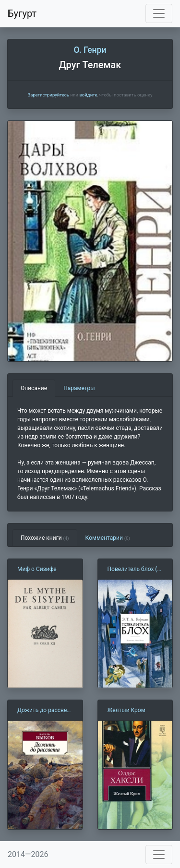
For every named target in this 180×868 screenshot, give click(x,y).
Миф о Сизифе (37, 569)
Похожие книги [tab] (45, 538)
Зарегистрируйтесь (48, 95)
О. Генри (90, 50)
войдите (88, 95)
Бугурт (22, 13)
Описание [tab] (34, 388)
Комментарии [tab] (108, 538)
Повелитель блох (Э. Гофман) (135, 570)
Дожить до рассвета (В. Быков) (45, 711)
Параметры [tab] (79, 388)
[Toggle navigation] (159, 13)
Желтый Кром (126, 710)
